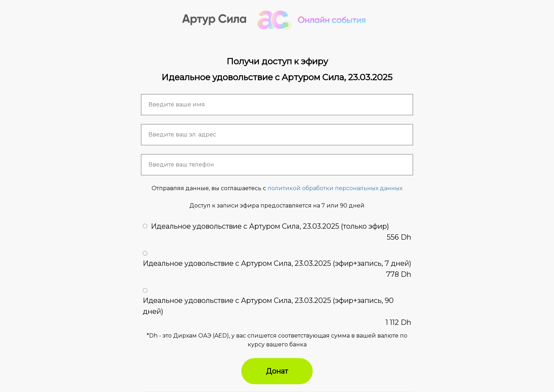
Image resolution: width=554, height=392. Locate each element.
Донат (277, 371)
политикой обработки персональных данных (335, 188)
